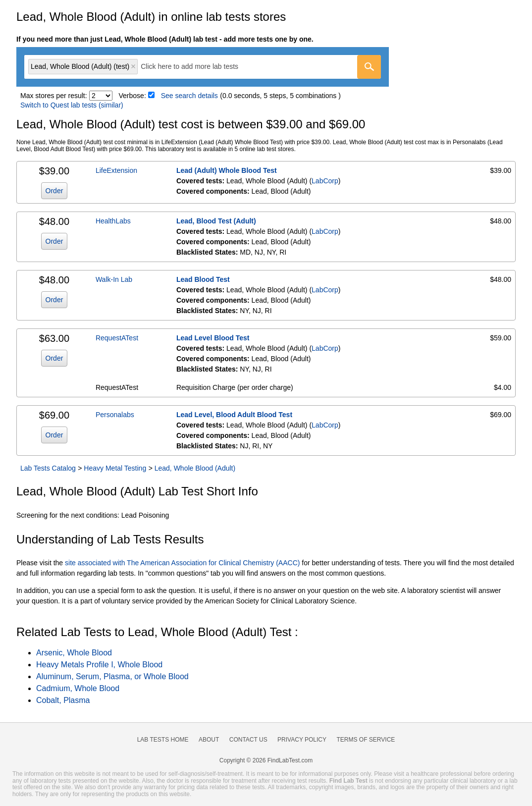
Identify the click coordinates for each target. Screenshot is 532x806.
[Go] (369, 67)
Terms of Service (366, 740)
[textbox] (196, 67)
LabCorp (325, 181)
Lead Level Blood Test (213, 338)
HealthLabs (113, 221)
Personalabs (115, 415)
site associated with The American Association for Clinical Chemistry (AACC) (182, 563)
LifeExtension (116, 170)
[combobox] (203, 67)
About (209, 740)
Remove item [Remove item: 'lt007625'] (133, 66)
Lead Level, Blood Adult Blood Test (234, 415)
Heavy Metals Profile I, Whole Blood (99, 665)
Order (54, 191)
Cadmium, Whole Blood (78, 688)
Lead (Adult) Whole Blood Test (227, 170)
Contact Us (248, 740)
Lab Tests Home (163, 740)
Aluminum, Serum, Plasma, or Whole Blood (112, 676)
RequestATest (117, 338)
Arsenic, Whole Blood (74, 653)
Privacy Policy (302, 740)
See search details (189, 96)
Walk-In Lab (114, 279)
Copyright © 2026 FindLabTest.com (266, 760)
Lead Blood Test (203, 279)
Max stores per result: (54, 96)
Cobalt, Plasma (63, 700)
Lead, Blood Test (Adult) (216, 221)
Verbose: (133, 96)
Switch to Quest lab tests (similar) (72, 105)
